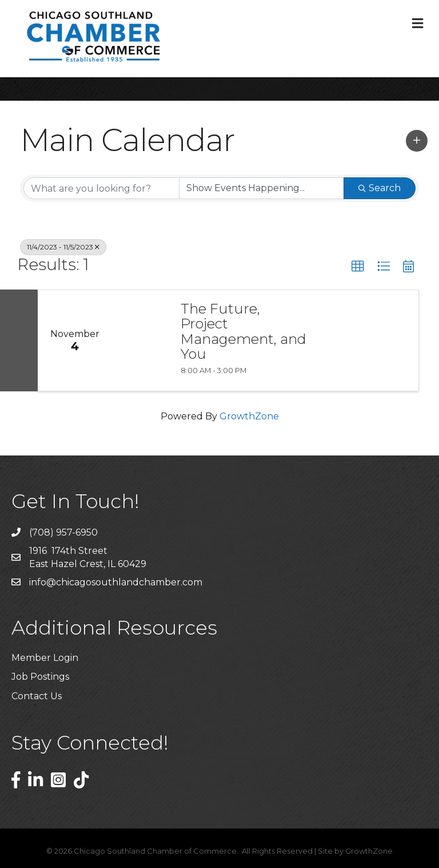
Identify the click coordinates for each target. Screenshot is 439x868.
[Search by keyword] (101, 188)
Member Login (45, 658)
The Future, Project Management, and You (244, 332)
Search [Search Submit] (380, 188)
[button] (417, 141)
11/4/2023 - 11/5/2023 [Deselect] (63, 247)
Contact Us (37, 696)
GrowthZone (249, 416)
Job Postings (40, 677)
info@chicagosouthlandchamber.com (116, 582)
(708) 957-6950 (63, 532)
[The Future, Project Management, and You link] (141, 340)
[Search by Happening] (262, 188)
